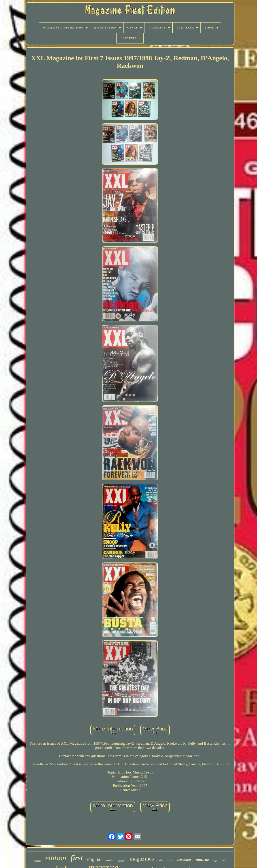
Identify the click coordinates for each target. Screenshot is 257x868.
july (224, 860)
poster (38, 861)
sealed (109, 860)
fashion (121, 861)
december (184, 860)
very (215, 861)
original (94, 859)
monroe (202, 860)
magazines (142, 859)
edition (56, 858)
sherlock (165, 860)
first (77, 858)
